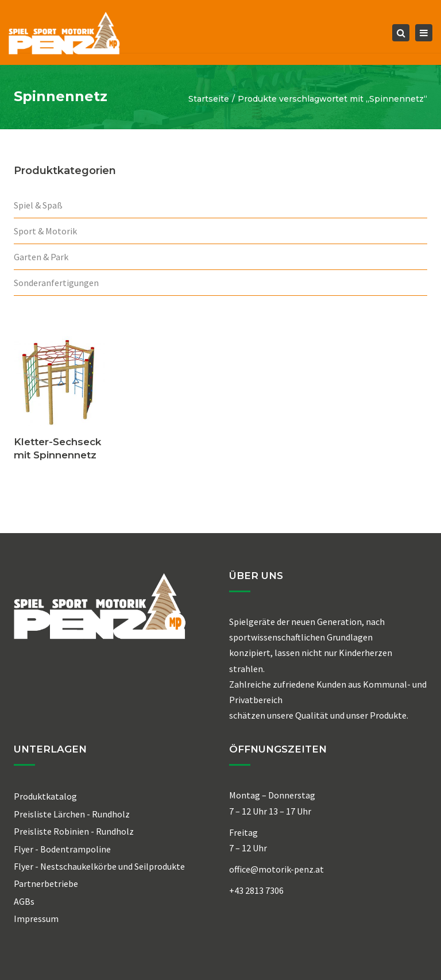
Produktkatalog (45, 796)
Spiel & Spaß (38, 205)
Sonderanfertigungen (56, 283)
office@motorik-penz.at (276, 869)
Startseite (209, 99)
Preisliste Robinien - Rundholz (74, 831)
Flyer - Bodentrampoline (62, 849)
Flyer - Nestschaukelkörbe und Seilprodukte (99, 866)
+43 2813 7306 (256, 890)
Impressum (36, 919)
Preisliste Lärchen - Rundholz (72, 814)
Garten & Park (41, 257)
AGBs (24, 901)
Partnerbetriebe (46, 883)
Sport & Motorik (45, 231)
